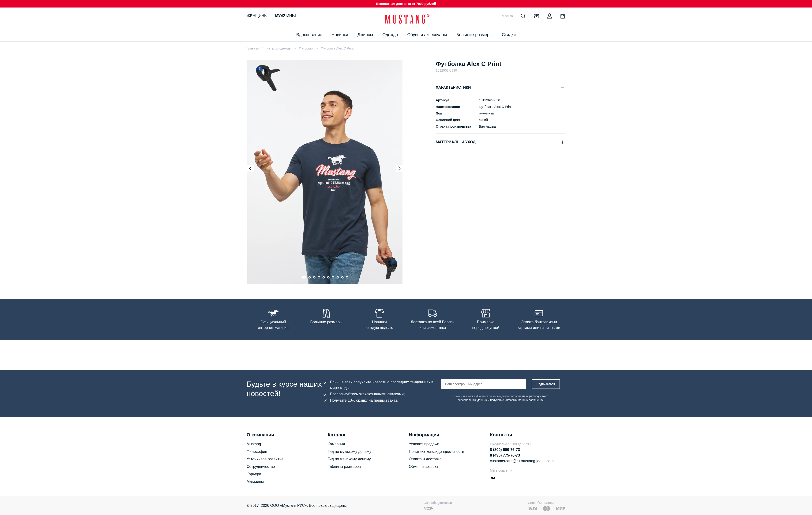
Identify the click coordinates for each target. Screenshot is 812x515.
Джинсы (365, 35)
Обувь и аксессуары (427, 35)
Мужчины (286, 16)
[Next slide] (399, 168)
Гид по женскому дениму (349, 459)
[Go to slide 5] (324, 277)
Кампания (336, 444)
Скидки (509, 35)
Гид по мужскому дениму (349, 452)
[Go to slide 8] (338, 277)
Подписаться (546, 384)
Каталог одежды (279, 48)
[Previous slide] (250, 168)
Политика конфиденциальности (436, 452)
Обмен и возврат (423, 467)
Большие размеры (474, 35)
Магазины (255, 482)
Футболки (306, 48)
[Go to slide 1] (304, 277)
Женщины (257, 16)
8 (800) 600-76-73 (505, 450)
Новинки (340, 35)
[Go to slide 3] (314, 277)
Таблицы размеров (344, 467)
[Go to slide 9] (342, 277)
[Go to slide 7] (333, 277)
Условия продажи (424, 444)
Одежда (390, 35)
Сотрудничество (261, 467)
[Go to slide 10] (347, 277)
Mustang (254, 444)
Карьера (254, 474)
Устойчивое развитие (265, 459)
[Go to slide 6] (328, 277)
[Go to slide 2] (310, 277)
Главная (253, 48)
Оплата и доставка (425, 459)
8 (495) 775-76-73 (505, 455)
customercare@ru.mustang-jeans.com (522, 461)
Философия (257, 452)
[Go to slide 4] (319, 277)
